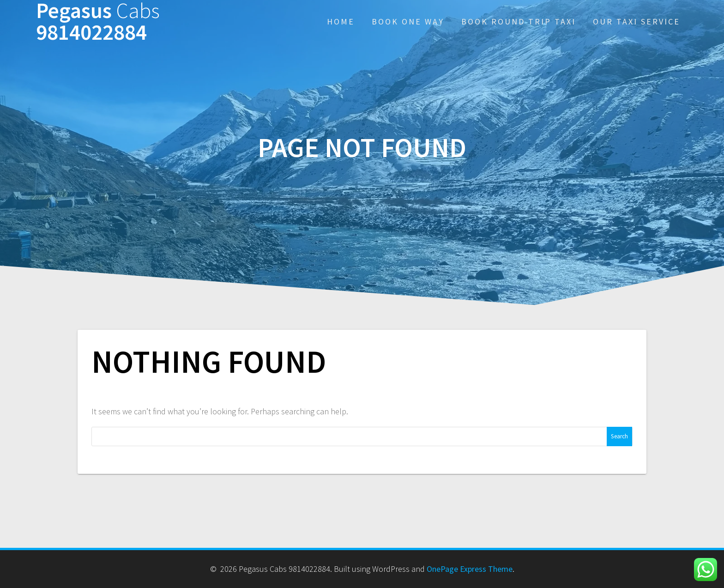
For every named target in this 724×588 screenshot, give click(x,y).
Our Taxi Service (637, 21)
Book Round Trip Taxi (519, 21)
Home (341, 21)
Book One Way (408, 21)
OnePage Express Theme (470, 569)
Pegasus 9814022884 (98, 22)
